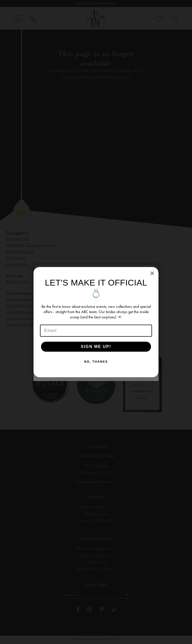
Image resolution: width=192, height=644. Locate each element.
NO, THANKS (96, 362)
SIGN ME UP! (96, 347)
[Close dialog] (152, 273)
